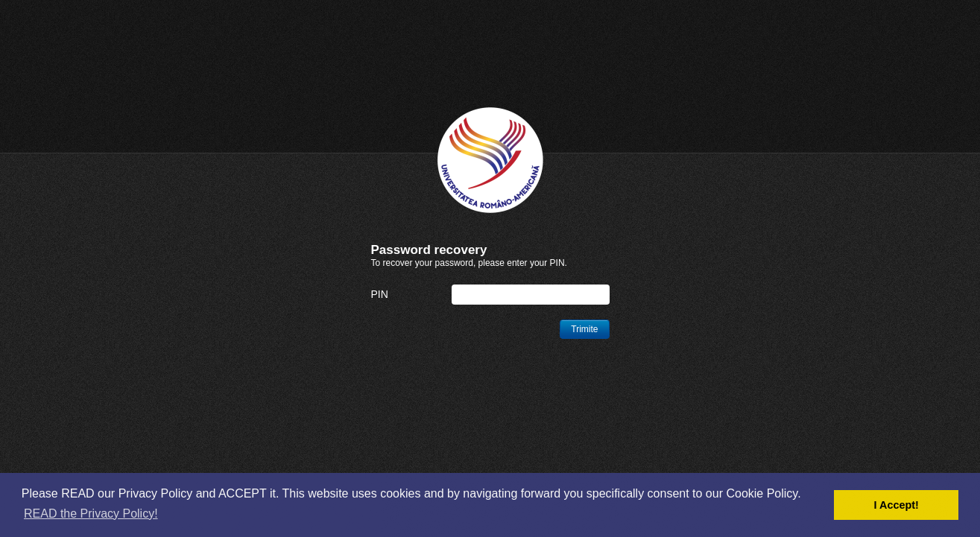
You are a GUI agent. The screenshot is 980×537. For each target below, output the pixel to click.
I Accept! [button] (897, 505)
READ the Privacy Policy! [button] (91, 514)
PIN (380, 294)
